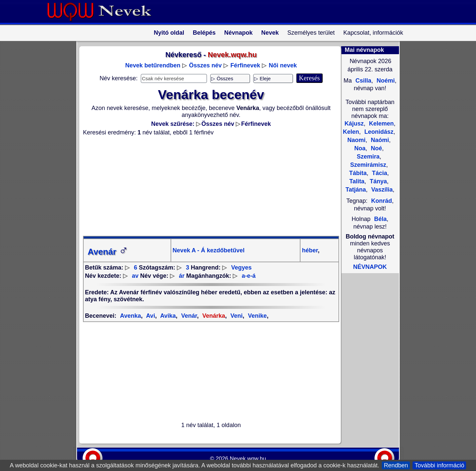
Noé (376, 148)
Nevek (270, 33)
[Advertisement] (207, 186)
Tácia (379, 173)
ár (182, 276)
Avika (167, 316)
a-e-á (249, 276)
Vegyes (241, 268)
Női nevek (283, 65)
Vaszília (381, 190)
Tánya (378, 181)
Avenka (130, 316)
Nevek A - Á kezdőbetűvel (209, 250)
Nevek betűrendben (153, 65)
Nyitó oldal (169, 33)
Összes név (205, 65)
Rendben (396, 465)
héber (310, 250)
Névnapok (238, 33)
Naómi (379, 140)
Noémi (385, 81)
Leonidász (378, 132)
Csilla (362, 81)
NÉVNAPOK (370, 267)
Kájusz (354, 124)
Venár (188, 316)
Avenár (108, 252)
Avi (150, 316)
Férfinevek (245, 65)
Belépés (204, 33)
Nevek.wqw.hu (248, 459)
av (135, 276)
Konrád (382, 201)
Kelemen (380, 124)
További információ (439, 465)
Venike (257, 316)
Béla (380, 219)
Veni (236, 316)
